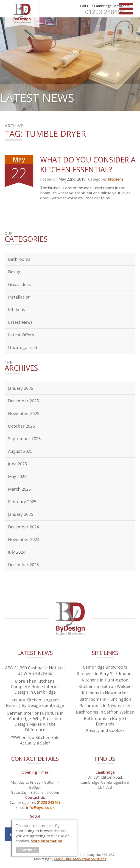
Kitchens (116, 179)
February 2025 (22, 502)
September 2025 (24, 439)
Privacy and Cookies (105, 730)
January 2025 (21, 514)
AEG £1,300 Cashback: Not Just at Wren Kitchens (35, 670)
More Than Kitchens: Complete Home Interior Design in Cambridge (35, 687)
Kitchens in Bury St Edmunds (105, 673)
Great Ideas (19, 284)
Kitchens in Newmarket (105, 693)
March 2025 (19, 489)
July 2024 (17, 552)
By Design (22, 14)
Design (15, 272)
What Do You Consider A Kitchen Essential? (88, 165)
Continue (28, 850)
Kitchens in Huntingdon (105, 680)
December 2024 (23, 527)
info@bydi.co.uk (40, 808)
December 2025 (23, 401)
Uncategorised (23, 347)
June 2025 (17, 464)
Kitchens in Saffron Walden (105, 686)
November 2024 (24, 539)
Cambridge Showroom (105, 667)
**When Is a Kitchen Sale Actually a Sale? (35, 740)
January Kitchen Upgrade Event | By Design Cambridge (35, 703)
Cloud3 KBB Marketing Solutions (80, 859)
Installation (19, 297)
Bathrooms (19, 259)
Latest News (20, 322)
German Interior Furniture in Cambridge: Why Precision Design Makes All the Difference (35, 721)
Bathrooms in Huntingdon (105, 699)
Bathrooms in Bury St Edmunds (105, 721)
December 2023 (23, 565)
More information (46, 841)
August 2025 (20, 451)
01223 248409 (105, 12)
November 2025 (24, 413)
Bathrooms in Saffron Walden (105, 712)
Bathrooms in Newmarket (105, 706)
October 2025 (21, 426)
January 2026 (21, 388)
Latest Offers (21, 335)
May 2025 (17, 476)
